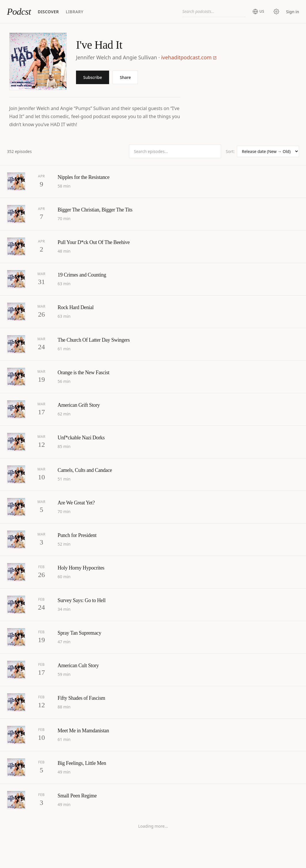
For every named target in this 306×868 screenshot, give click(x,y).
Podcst (19, 12)
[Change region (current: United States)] (258, 12)
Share (125, 77)
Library (75, 12)
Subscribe (93, 77)
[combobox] (214, 12)
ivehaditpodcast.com (189, 57)
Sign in (293, 12)
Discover (48, 12)
